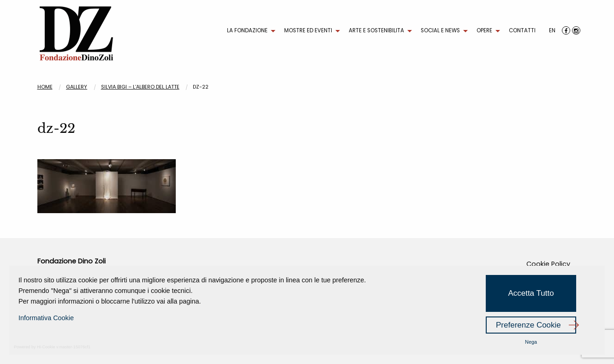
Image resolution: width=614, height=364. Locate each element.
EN (552, 30)
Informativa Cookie (46, 318)
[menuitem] (249, 31)
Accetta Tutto (531, 293)
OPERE (484, 30)
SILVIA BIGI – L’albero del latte (140, 87)
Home (45, 87)
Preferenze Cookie (528, 325)
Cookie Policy (548, 264)
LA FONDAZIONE (247, 30)
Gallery (77, 87)
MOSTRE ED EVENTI (308, 30)
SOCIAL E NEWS (440, 30)
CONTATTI (522, 30)
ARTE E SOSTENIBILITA (376, 30)
